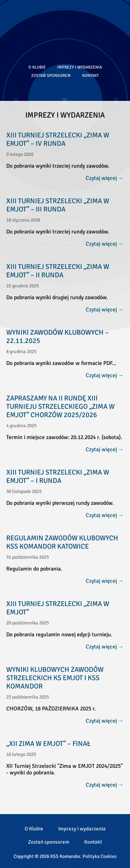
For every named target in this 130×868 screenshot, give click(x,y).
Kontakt (90, 75)
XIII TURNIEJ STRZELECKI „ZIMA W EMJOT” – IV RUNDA (58, 140)
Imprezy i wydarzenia (80, 67)
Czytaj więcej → (105, 178)
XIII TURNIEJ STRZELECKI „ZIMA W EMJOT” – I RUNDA (58, 477)
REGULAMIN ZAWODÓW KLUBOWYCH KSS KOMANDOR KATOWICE (62, 542)
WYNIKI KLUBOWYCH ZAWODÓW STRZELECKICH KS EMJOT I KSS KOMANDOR (55, 678)
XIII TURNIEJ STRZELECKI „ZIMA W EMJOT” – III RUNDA (58, 205)
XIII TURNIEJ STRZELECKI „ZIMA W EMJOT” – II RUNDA (58, 271)
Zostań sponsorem (51, 75)
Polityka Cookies (99, 856)
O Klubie (37, 67)
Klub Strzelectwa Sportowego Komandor (65, 30)
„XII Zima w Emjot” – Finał (48, 744)
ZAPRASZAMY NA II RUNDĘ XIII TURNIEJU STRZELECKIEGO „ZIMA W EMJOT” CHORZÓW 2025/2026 (60, 407)
